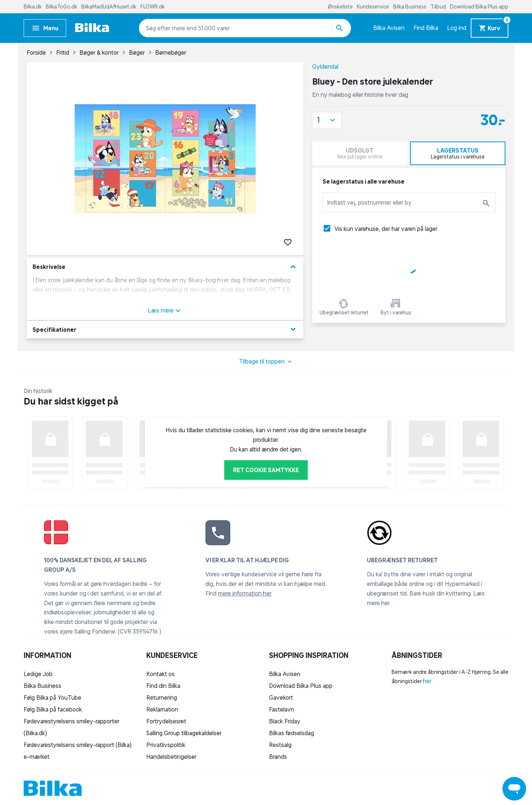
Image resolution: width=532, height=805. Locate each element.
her (427, 681)
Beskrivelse (165, 267)
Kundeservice (374, 7)
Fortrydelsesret (166, 721)
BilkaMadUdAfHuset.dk (109, 7)
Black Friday (285, 721)
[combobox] (159, 28)
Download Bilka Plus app (479, 7)
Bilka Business (410, 7)
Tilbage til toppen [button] (266, 362)
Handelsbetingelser (171, 757)
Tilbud (439, 7)
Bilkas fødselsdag (291, 733)
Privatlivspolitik (166, 745)
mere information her (245, 593)
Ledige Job (38, 674)
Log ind (457, 28)
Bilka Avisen (389, 28)
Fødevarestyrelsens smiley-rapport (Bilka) (78, 745)
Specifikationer (165, 329)
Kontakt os (161, 674)
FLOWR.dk (153, 7)
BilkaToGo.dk (62, 7)
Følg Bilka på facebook (53, 709)
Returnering (162, 697)
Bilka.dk (33, 7)
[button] (327, 120)
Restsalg (280, 745)
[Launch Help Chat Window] (514, 789)
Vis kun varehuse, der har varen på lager (386, 229)
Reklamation (162, 709)
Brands (278, 757)
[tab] (458, 153)
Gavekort (281, 697)
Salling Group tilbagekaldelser (184, 733)
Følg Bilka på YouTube (52, 697)
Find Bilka (426, 28)
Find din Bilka (163, 686)
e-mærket (37, 757)
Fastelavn (282, 709)
